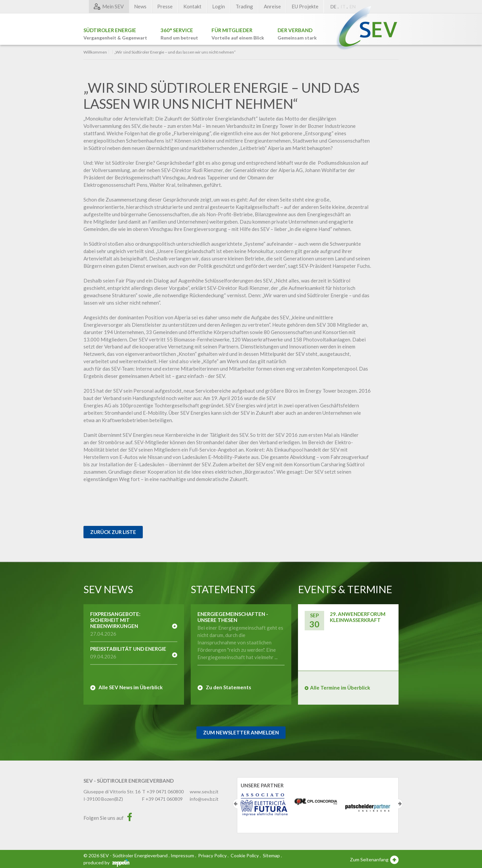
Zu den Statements (228, 687)
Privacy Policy (212, 855)
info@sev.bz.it (204, 799)
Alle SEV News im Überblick (131, 687)
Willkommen (95, 52)
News (140, 6)
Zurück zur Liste (113, 532)
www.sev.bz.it (204, 792)
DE (334, 7)
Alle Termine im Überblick (340, 688)
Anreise (272, 6)
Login (219, 6)
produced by (106, 862)
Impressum (182, 855)
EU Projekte (305, 6)
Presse (165, 6)
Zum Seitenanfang (374, 859)
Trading (244, 6)
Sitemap (271, 855)
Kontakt (192, 6)
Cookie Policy (245, 855)
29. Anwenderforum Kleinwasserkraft (358, 617)
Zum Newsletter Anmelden (241, 732)
